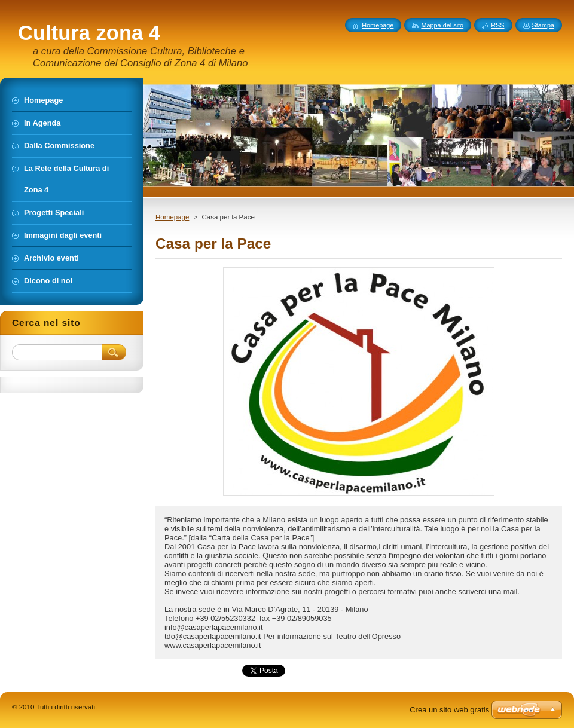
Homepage (172, 217)
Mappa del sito (442, 25)
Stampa (543, 25)
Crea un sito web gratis (449, 710)
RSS (497, 25)
